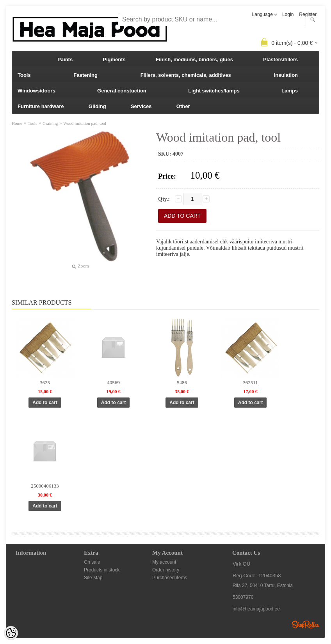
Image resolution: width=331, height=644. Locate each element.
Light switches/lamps (214, 91)
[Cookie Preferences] (11, 633)
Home (17, 123)
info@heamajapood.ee (256, 609)
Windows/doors (36, 91)
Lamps (290, 91)
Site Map (93, 578)
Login (288, 14)
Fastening (86, 75)
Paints (65, 59)
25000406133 (45, 486)
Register (308, 14)
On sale (92, 562)
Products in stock (102, 570)
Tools (24, 75)
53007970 (243, 597)
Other (183, 106)
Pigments (114, 59)
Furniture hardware (41, 106)
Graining (50, 123)
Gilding (97, 106)
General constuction (122, 91)
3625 (45, 382)
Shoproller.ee (306, 624)
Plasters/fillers (280, 59)
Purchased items (170, 578)
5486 (182, 382)
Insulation (286, 75)
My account (164, 562)
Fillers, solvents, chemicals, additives (186, 75)
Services (141, 106)
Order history (166, 570)
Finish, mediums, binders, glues (194, 59)
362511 (250, 382)
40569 (113, 382)
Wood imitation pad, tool (85, 123)
